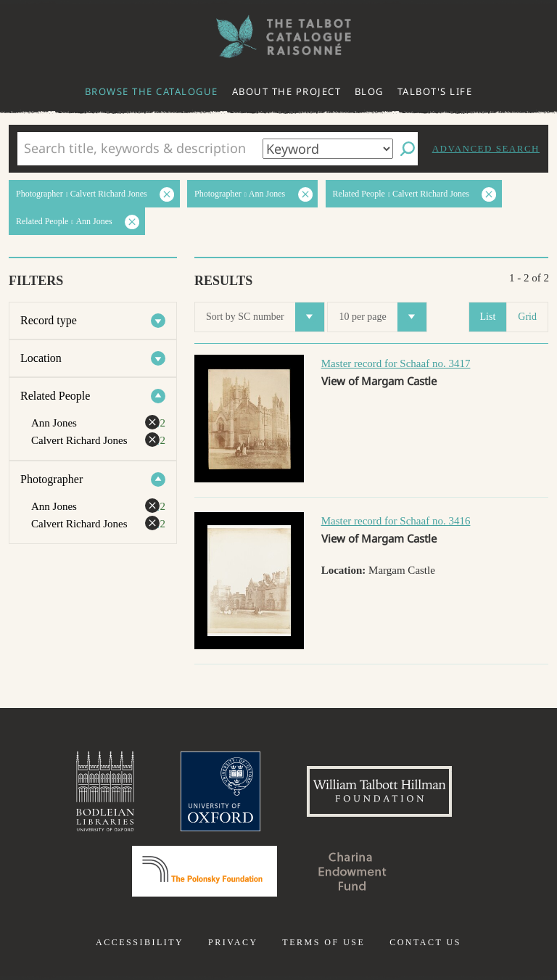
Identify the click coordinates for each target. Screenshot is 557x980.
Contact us (425, 942)
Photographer (51, 479)
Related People (55, 396)
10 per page (382, 317)
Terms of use (323, 942)
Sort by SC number (265, 317)
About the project (287, 91)
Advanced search (486, 148)
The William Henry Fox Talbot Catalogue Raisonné (278, 37)
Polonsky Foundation (205, 871)
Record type (49, 320)
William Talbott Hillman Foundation (379, 791)
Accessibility (140, 942)
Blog (369, 91)
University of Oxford (220, 791)
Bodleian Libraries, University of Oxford (105, 791)
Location (41, 358)
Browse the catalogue (152, 91)
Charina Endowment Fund (352, 871)
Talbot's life (435, 91)
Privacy (233, 942)
